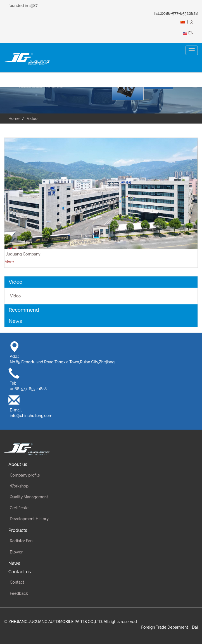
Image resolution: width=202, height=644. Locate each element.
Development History (29, 519)
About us (18, 464)
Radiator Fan (21, 541)
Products (18, 530)
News (14, 563)
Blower (16, 552)
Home (14, 119)
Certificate (19, 508)
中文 (187, 22)
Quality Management (29, 497)
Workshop (19, 486)
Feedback (19, 593)
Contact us (20, 572)
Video (15, 296)
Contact (17, 582)
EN (188, 33)
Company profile (25, 475)
